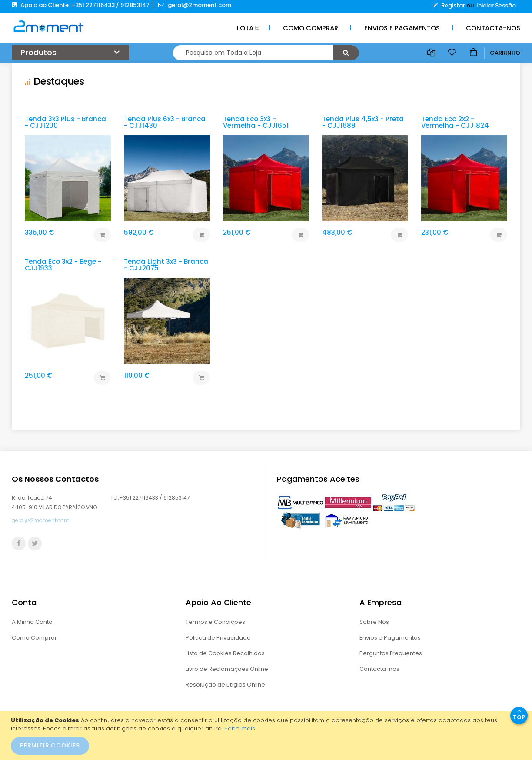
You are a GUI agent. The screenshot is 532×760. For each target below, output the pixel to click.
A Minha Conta (32, 622)
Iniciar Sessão (496, 5)
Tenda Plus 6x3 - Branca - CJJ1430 (165, 122)
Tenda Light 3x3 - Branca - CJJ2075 (166, 265)
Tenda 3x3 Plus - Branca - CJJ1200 (65, 122)
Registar (448, 5)
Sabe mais (240, 728)
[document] (267, 736)
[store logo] (49, 26)
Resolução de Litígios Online (225, 685)
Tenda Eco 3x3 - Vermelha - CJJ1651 (256, 122)
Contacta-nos (379, 669)
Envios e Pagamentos (390, 638)
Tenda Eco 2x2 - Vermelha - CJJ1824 (455, 122)
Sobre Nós (374, 622)
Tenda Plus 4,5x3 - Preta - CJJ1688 (363, 122)
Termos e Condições (215, 622)
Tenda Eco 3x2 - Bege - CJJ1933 (63, 265)
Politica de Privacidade (218, 638)
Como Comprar (34, 638)
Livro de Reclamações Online (227, 669)
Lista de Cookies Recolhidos (225, 653)
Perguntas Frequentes (391, 653)
